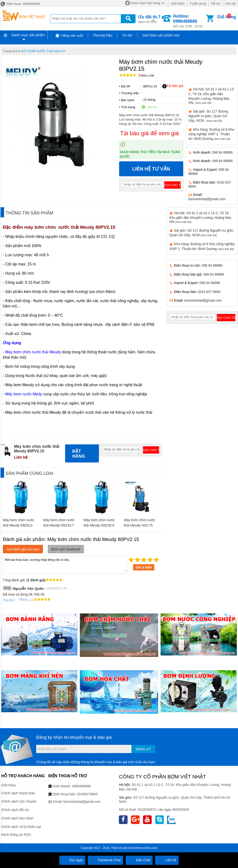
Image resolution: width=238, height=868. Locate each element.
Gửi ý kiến (144, 567)
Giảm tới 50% (149, 19)
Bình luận (146, 76)
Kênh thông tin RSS (16, 835)
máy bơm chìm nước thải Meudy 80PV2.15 (70, 227)
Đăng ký (143, 749)
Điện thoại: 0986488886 (20, 4)
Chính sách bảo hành (17, 818)
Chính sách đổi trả (15, 810)
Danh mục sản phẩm (28, 35)
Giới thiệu (178, 4)
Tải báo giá (173, 86)
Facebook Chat (105, 860)
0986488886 (82, 786)
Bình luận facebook (66, 549)
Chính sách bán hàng (145, 3)
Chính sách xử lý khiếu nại (21, 827)
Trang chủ (10, 51)
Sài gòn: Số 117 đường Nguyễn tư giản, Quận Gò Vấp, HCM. (208, 116)
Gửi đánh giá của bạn (23, 549)
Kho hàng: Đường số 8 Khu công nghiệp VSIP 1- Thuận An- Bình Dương (211, 134)
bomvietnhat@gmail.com (207, 199)
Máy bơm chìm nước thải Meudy (33, 352)
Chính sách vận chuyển (19, 801)
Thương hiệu (102, 35)
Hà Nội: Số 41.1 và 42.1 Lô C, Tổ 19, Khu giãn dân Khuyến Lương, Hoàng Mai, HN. (211, 96)
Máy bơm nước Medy (24, 394)
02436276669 (87, 794)
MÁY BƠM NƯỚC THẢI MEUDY (43, 51)
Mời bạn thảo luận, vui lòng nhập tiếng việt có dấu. (65, 564)
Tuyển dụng (198, 4)
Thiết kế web (119, 848)
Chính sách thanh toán (18, 793)
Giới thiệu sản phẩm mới (161, 35)
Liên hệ (230, 4)
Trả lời (8, 600)
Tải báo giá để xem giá (150, 133)
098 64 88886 (222, 152)
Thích (21, 600)
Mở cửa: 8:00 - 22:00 (189, 21)
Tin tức (127, 35)
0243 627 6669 (209, 292)
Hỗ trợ (216, 4)
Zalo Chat (139, 860)
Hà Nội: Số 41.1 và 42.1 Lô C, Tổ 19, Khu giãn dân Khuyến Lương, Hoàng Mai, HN (201, 217)
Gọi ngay (72, 860)
